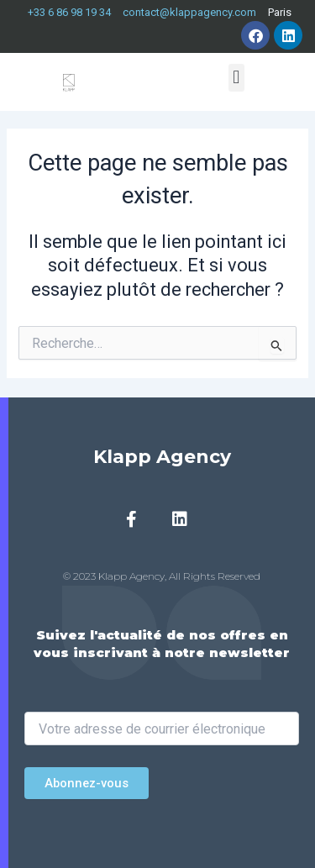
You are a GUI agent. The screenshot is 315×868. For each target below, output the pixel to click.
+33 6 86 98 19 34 (69, 12)
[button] (236, 78)
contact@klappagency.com (189, 12)
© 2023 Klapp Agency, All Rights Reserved (162, 576)
